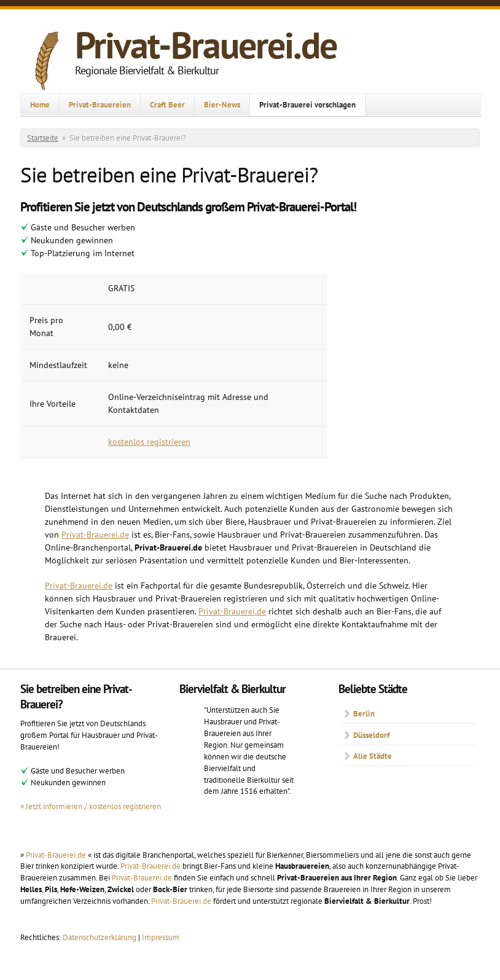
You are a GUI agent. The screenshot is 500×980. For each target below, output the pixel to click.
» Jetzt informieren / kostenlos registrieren (91, 806)
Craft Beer (167, 104)
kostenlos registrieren (149, 442)
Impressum (161, 937)
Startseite (43, 138)
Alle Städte (373, 756)
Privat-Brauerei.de (206, 45)
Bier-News (222, 104)
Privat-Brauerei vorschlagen (307, 104)
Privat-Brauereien (100, 104)
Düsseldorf (371, 735)
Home (40, 104)
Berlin (364, 713)
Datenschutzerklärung (100, 937)
